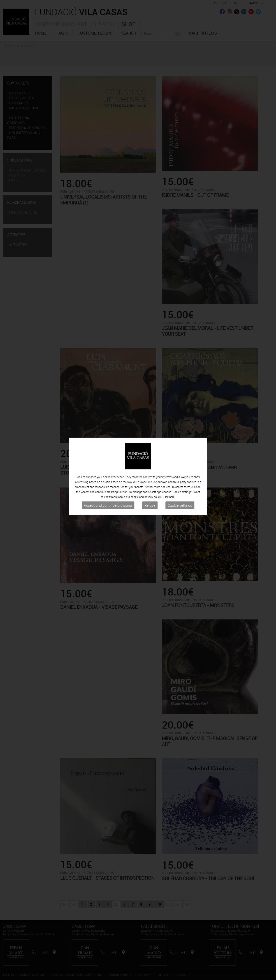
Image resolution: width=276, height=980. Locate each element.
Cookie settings (180, 495)
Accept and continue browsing (108, 495)
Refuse (150, 495)
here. (172, 487)
